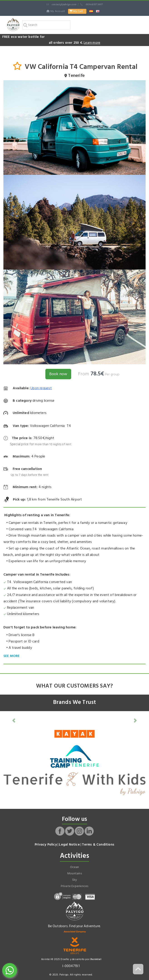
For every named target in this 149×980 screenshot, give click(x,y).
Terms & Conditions (98, 845)
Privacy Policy (46, 845)
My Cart (76, 11)
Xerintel (96, 959)
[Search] (46, 25)
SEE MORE (12, 656)
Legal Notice (69, 845)
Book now (58, 374)
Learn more (92, 43)
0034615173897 (91, 4)
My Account (56, 11)
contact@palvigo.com (61, 4)
